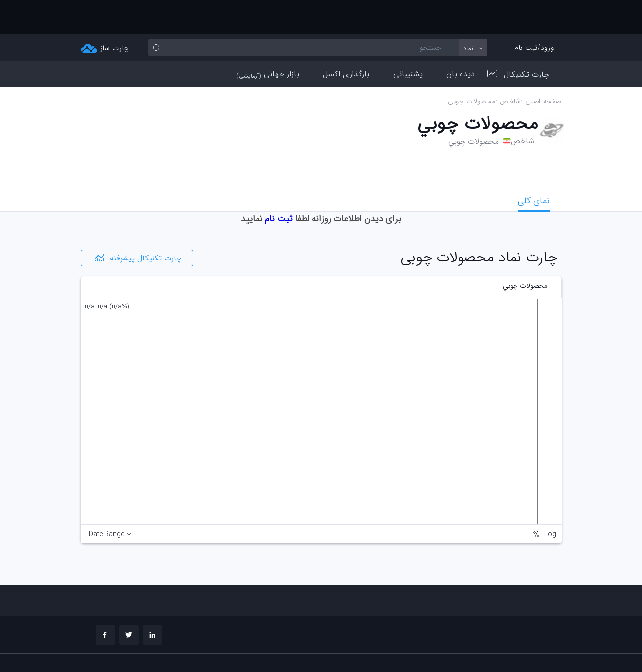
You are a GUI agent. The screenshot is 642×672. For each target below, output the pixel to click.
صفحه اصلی (543, 67)
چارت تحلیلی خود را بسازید (513, 650)
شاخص (510, 67)
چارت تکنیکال (518, 40)
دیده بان (461, 39)
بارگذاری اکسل (346, 39)
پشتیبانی (408, 39)
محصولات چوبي (472, 67)
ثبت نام (279, 184)
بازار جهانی (268, 40)
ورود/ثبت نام (534, 13)
